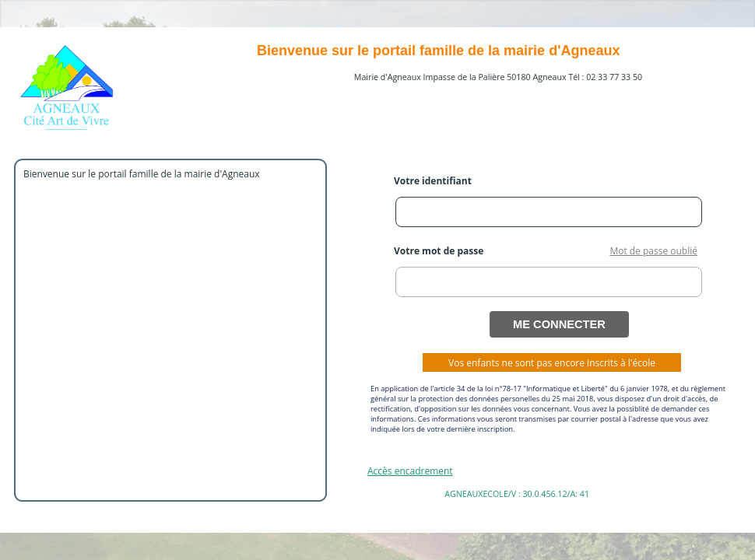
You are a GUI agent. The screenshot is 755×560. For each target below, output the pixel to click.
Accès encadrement (410, 471)
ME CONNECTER (559, 324)
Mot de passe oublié (653, 251)
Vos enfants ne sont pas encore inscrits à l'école (552, 363)
